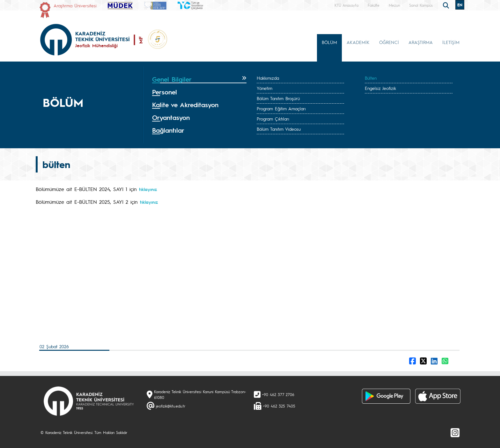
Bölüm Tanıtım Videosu (279, 129)
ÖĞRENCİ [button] (389, 42)
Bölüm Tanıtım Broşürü (278, 98)
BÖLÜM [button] (329, 42)
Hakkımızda (268, 78)
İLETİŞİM (451, 42)
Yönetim (265, 88)
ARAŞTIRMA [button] (421, 42)
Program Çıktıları (273, 119)
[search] (447, 5)
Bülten (371, 78)
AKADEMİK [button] (358, 42)
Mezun (394, 5)
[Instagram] (455, 432)
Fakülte (374, 5)
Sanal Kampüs (421, 5)
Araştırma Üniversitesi (75, 5)
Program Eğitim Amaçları (281, 108)
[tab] (199, 79)
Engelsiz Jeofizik (380, 88)
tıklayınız (148, 189)
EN (460, 5)
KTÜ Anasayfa (346, 5)
